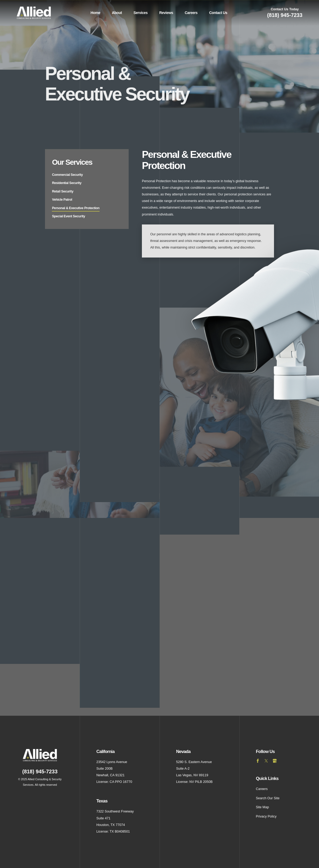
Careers (191, 13)
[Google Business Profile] (275, 761)
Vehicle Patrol (62, 200)
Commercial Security (67, 175)
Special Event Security (68, 216)
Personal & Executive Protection (76, 208)
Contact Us (218, 13)
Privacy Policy (266, 816)
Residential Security (67, 183)
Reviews (166, 13)
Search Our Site (268, 798)
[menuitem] (95, 13)
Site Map (262, 807)
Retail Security (62, 191)
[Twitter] (266, 761)
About (117, 13)
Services (140, 13)
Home (95, 13)
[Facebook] (258, 761)
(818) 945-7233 (285, 15)
